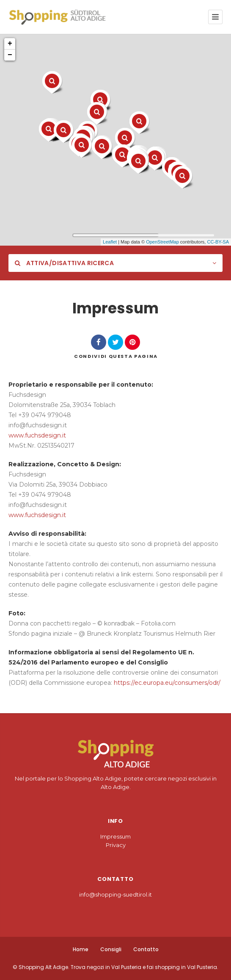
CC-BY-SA (218, 242)
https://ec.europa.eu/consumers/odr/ (167, 683)
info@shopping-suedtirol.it (115, 894)
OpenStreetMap (162, 242)
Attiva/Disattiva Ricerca (64, 263)
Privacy (116, 845)
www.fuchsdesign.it (37, 435)
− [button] (10, 55)
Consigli (111, 949)
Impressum (115, 836)
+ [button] (10, 44)
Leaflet (110, 242)
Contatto (146, 949)
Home (81, 949)
